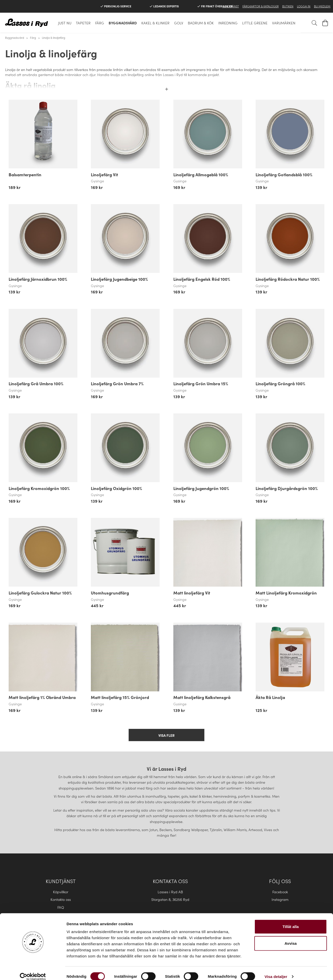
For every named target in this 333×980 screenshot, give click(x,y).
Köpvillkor (61, 892)
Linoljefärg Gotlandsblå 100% (284, 174)
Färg (100, 23)
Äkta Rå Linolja (270, 697)
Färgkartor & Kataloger (261, 6)
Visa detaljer (276, 970)
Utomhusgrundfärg (110, 593)
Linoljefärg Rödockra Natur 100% (288, 279)
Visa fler (166, 735)
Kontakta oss (61, 899)
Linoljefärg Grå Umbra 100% (36, 383)
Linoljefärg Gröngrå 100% (280, 383)
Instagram (280, 899)
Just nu (65, 23)
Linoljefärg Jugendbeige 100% (119, 279)
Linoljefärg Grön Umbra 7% (117, 383)
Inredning (228, 23)
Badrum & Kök (201, 23)
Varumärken (284, 23)
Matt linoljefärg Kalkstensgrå (202, 697)
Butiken (288, 6)
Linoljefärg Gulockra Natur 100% (40, 593)
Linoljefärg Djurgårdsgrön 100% (287, 488)
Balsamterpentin (25, 174)
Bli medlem (322, 6)
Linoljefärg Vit (104, 174)
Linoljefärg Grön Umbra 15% (201, 383)
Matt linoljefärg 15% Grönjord (120, 697)
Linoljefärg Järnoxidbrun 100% (38, 279)
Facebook (280, 892)
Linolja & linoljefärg (54, 38)
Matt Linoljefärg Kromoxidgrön (286, 593)
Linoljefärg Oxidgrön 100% (116, 488)
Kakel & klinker (155, 23)
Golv (179, 23)
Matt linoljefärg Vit (192, 593)
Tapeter (83, 23)
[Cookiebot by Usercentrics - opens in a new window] (33, 970)
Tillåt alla (291, 920)
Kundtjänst (230, 6)
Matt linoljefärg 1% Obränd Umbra (42, 697)
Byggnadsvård (123, 23)
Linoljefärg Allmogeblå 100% (201, 174)
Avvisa (291, 937)
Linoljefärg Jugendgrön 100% (201, 488)
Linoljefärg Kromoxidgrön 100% (39, 488)
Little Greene (255, 23)
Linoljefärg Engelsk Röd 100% (202, 279)
